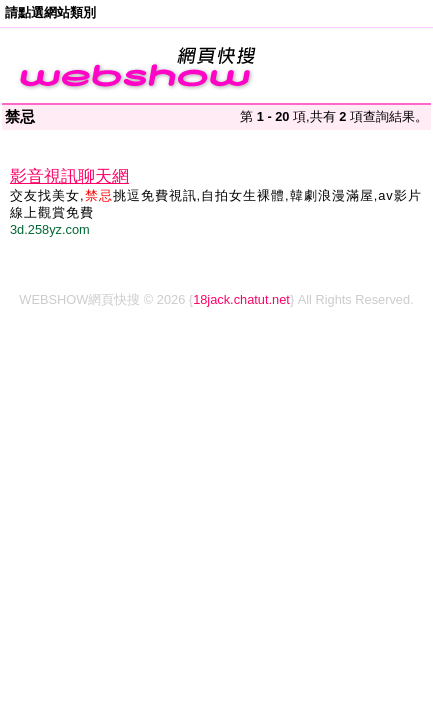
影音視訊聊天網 (69, 176)
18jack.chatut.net (241, 299)
